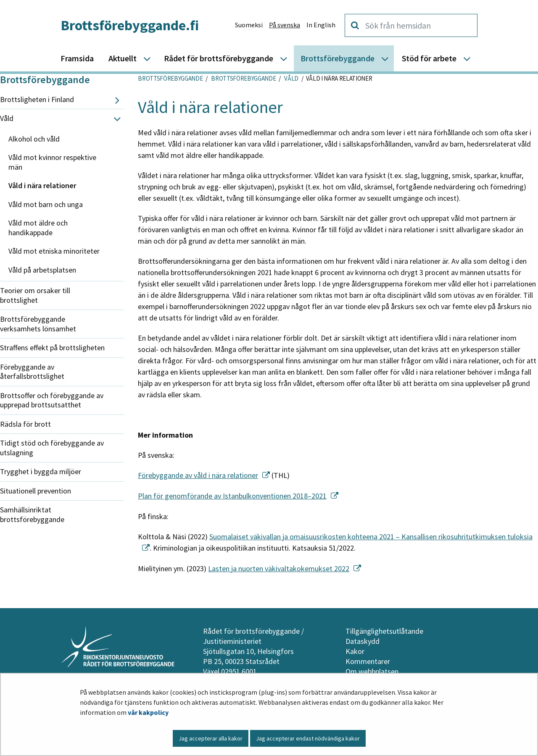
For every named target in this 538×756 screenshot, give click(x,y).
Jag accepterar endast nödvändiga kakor (308, 738)
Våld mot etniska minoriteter (54, 251)
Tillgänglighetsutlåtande (384, 631)
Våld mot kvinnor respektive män (52, 162)
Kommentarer (368, 661)
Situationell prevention (36, 491)
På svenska (285, 25)
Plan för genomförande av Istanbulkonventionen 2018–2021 (238, 496)
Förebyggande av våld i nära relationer (204, 475)
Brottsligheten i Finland (37, 99)
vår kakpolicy (148, 712)
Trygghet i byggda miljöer (41, 471)
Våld (7, 118)
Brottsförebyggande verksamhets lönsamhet (38, 324)
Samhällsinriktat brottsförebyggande (32, 514)
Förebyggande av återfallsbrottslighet (32, 372)
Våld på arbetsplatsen (42, 270)
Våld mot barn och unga (46, 204)
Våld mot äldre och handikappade (38, 228)
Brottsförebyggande (45, 80)
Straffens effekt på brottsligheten (52, 348)
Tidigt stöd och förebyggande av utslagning (52, 448)
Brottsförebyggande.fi (130, 25)
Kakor (355, 651)
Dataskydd (363, 641)
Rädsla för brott (25, 424)
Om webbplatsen (372, 671)
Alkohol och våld (34, 139)
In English (321, 25)
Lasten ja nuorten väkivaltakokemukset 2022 (285, 568)
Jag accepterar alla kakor (211, 738)
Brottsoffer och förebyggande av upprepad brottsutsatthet (52, 400)
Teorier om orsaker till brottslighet (35, 295)
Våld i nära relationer (42, 185)
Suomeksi (249, 25)
